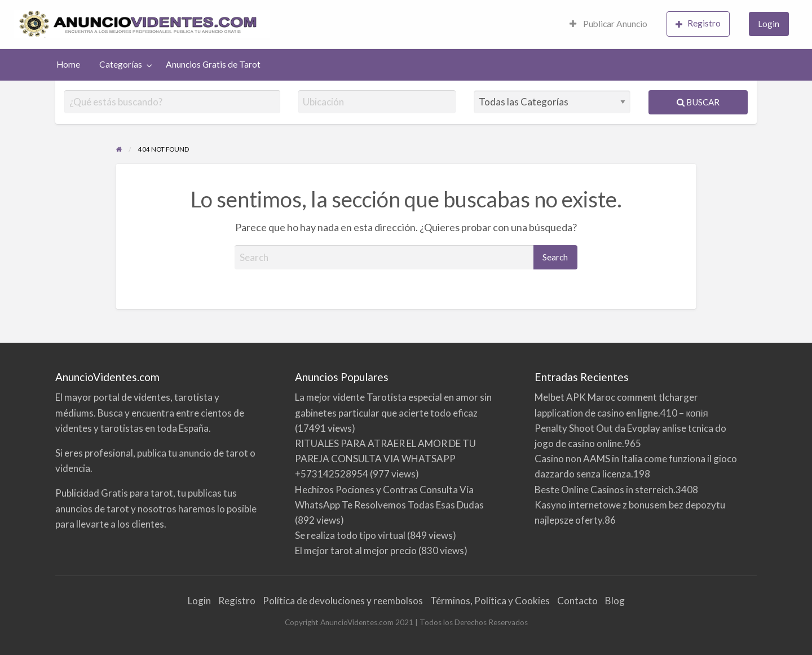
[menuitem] (608, 25)
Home (68, 64)
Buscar (698, 102)
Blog (615, 601)
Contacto (577, 601)
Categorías (121, 64)
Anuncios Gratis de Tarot (213, 64)
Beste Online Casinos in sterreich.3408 (616, 490)
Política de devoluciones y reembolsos (343, 601)
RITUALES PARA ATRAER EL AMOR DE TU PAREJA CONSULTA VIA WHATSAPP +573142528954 (385, 459)
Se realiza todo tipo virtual (350, 535)
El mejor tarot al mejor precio (356, 550)
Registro (698, 23)
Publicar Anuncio (608, 24)
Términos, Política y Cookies (490, 601)
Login (769, 24)
